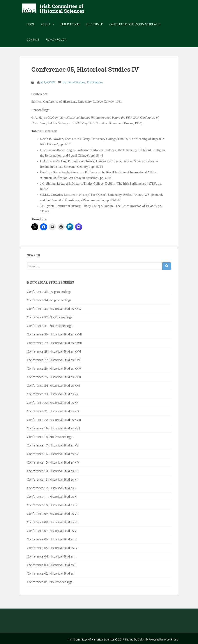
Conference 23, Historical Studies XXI (53, 394)
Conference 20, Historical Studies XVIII (54, 420)
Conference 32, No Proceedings (50, 317)
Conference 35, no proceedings (49, 292)
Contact (33, 40)
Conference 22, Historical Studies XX (53, 403)
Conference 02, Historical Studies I (51, 573)
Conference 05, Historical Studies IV (52, 548)
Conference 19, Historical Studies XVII (53, 428)
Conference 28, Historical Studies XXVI (54, 351)
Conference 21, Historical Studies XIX (53, 411)
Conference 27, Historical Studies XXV (53, 360)
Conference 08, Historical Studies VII (53, 522)
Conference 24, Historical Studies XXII (53, 386)
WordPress (171, 640)
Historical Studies (74, 82)
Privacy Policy (56, 40)
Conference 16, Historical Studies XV (53, 454)
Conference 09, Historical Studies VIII (53, 514)
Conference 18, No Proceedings (50, 437)
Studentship (94, 24)
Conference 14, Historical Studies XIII (53, 471)
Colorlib (143, 640)
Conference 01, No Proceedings (50, 582)
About (46, 24)
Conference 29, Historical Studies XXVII (54, 343)
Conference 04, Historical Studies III (52, 556)
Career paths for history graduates (135, 24)
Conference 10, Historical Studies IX (52, 505)
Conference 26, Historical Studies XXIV (54, 368)
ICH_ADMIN (48, 82)
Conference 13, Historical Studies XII (53, 479)
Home (31, 24)
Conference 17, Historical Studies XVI (53, 445)
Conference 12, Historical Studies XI (52, 488)
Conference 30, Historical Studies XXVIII (55, 334)
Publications (70, 24)
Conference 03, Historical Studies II (52, 565)
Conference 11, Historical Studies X (52, 497)
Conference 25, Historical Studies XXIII (54, 377)
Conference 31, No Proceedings (50, 326)
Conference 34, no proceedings (49, 300)
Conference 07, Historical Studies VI (52, 531)
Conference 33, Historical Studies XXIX (54, 309)
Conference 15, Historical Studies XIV (53, 462)
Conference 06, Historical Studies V (52, 539)
